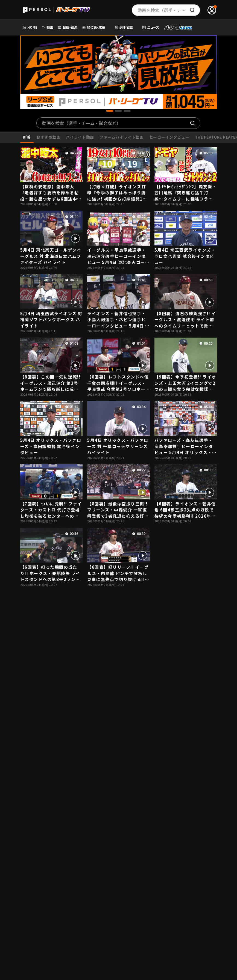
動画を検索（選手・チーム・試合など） (81, 123)
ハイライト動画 (80, 137)
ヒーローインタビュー (169, 137)
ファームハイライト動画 (122, 137)
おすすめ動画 (48, 137)
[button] (110, 111)
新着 (27, 137)
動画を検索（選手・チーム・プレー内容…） (169, 10)
